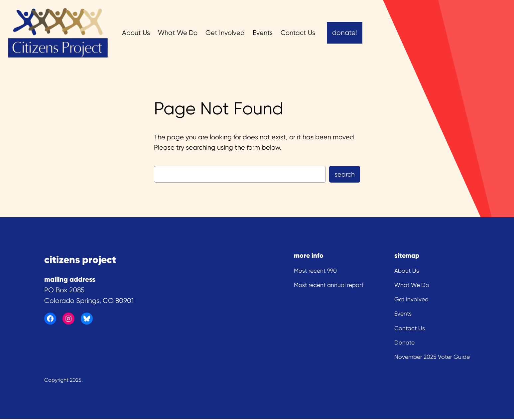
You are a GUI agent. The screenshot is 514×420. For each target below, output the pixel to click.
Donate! (345, 33)
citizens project (80, 259)
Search (345, 174)
